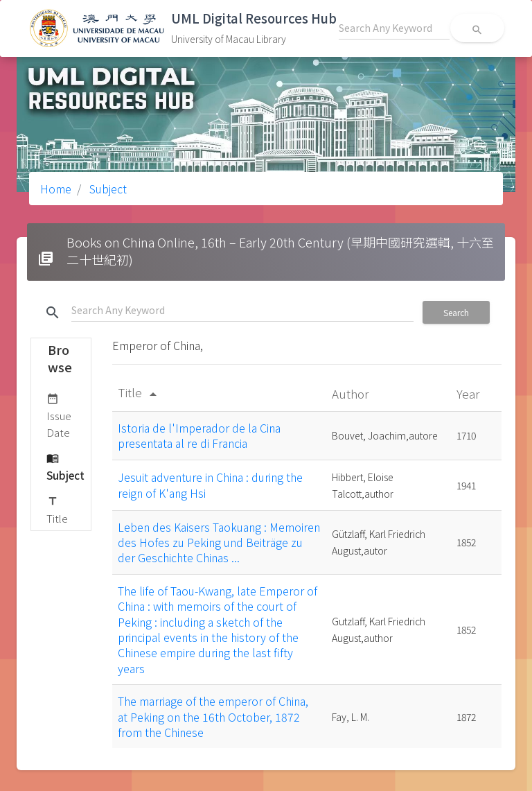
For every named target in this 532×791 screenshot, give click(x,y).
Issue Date (59, 415)
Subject (107, 189)
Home (56, 189)
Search (456, 312)
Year (469, 393)
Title (57, 509)
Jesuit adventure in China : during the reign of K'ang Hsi (210, 485)
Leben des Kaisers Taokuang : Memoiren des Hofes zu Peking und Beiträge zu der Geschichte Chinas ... (219, 542)
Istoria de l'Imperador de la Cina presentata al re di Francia (199, 435)
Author (352, 393)
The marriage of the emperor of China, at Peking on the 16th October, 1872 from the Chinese (213, 716)
